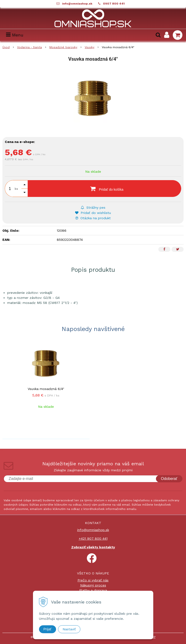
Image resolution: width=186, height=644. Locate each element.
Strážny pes (93, 207)
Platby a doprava (93, 590)
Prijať (48, 629)
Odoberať (169, 479)
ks (16, 189)
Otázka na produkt (93, 218)
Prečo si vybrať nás (93, 580)
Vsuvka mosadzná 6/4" (46, 389)
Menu (15, 35)
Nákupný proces (93, 585)
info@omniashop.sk (77, 4)
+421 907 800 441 (93, 538)
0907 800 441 (114, 4)
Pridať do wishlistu (93, 213)
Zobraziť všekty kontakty (93, 547)
